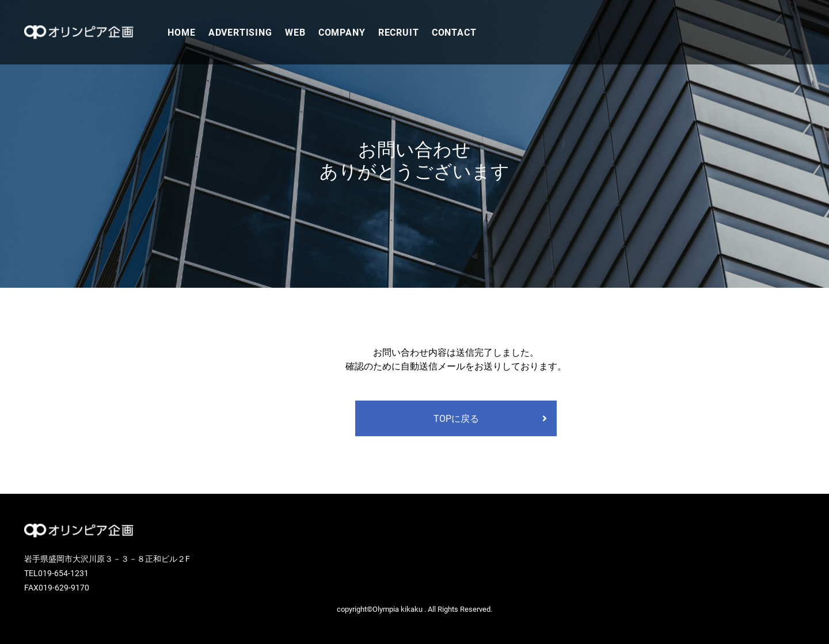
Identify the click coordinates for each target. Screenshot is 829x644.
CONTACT (454, 32)
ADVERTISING (240, 32)
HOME (181, 32)
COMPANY (342, 32)
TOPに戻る (456, 418)
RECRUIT (399, 32)
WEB (295, 32)
